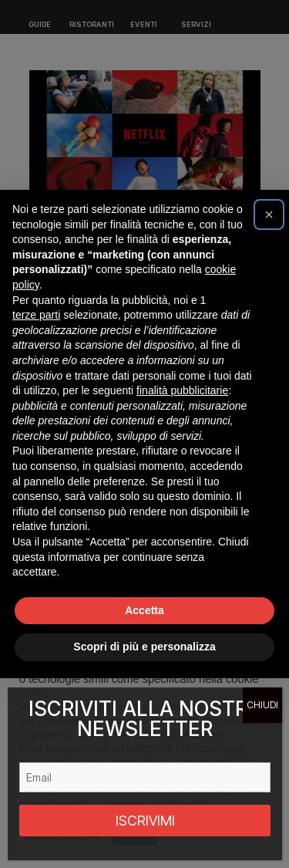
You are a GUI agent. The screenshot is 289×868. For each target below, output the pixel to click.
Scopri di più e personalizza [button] (144, 647)
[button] (269, 214)
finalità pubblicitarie (182, 390)
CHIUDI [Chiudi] (262, 705)
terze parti (36, 315)
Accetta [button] (144, 610)
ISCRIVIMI (145, 821)
